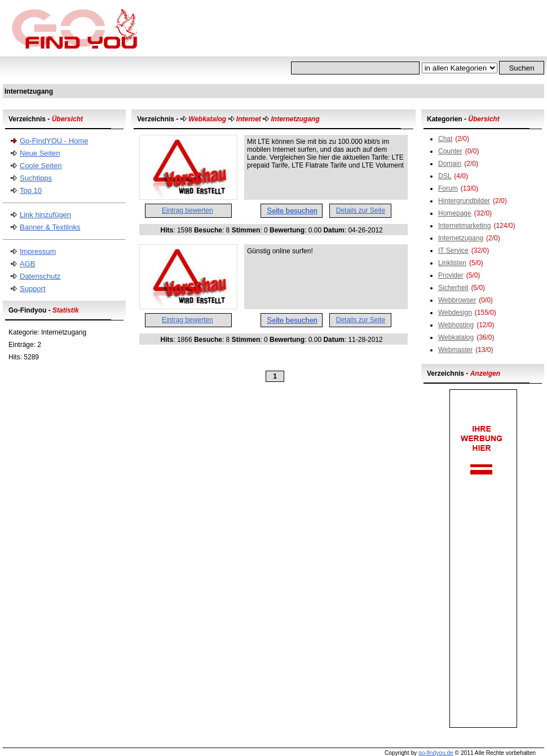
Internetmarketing (464, 226)
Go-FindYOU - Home (54, 141)
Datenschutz (40, 276)
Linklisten (452, 263)
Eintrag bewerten (188, 210)
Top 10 (31, 190)
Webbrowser (457, 300)
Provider (451, 275)
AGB (27, 264)
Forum (448, 188)
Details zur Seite (361, 210)
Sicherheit (453, 288)
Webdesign (455, 313)
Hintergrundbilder (464, 201)
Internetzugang (461, 238)
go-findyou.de (436, 753)
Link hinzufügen (45, 215)
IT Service (453, 250)
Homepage (455, 213)
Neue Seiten (40, 153)
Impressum (38, 251)
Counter (450, 151)
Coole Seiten (41, 166)
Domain (450, 164)
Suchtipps (36, 178)
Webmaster (455, 350)
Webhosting (456, 325)
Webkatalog (456, 337)
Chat (445, 139)
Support (33, 289)
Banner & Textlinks (50, 227)
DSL (445, 176)
